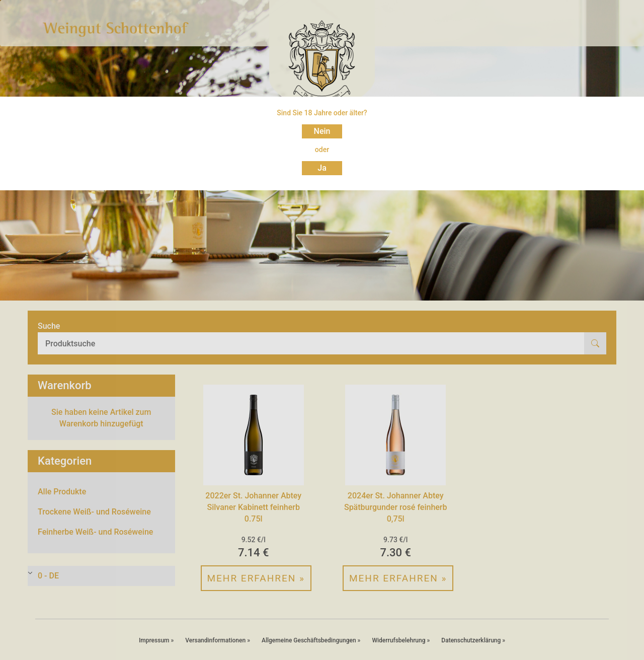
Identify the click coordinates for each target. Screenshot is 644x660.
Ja (322, 168)
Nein (322, 131)
